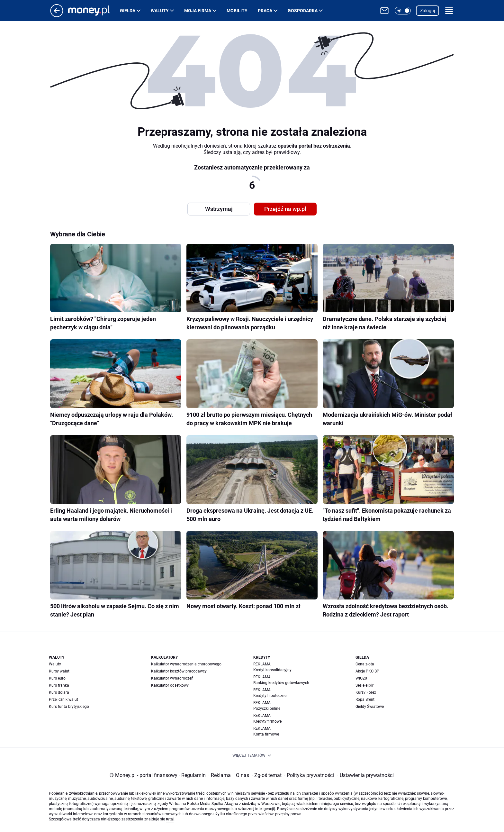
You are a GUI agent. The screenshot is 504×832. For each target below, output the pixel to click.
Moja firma (198, 11)
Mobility (237, 11)
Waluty (160, 11)
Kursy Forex (366, 692)
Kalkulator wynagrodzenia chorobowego (186, 664)
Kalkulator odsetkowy (170, 685)
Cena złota (365, 664)
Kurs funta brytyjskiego (69, 707)
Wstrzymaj (219, 209)
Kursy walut (59, 671)
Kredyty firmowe (267, 721)
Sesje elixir (364, 685)
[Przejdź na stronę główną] (57, 15)
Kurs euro (57, 678)
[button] (403, 11)
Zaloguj (428, 11)
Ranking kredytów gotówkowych (281, 683)
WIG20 (361, 678)
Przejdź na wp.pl (285, 209)
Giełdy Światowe (370, 707)
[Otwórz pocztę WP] (384, 11)
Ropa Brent (365, 699)
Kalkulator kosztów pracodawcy (179, 671)
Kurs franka (59, 685)
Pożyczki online (267, 709)
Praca (265, 11)
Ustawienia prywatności (365, 775)
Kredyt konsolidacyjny (272, 670)
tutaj (170, 819)
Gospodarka (303, 11)
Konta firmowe (266, 734)
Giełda (128, 11)
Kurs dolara (59, 692)
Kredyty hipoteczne (270, 696)
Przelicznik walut (63, 699)
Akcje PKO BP (367, 671)
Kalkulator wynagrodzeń (172, 678)
